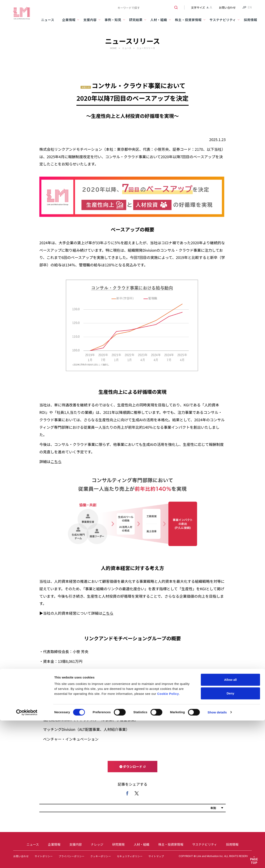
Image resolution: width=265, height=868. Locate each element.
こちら (108, 613)
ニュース (48, 20)
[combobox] (146, 7)
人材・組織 (159, 20)
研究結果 (136, 20)
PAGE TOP (254, 861)
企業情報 (69, 20)
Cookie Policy (168, 454)
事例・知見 (113, 20)
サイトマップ (156, 856)
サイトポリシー (44, 856)
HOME (113, 48)
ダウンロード (133, 767)
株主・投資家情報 (188, 20)
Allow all (231, 439)
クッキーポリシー (101, 856)
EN (250, 7)
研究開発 (118, 844)
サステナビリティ (223, 20)
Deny (231, 453)
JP (244, 7)
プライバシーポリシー (71, 856)
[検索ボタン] (174, 7)
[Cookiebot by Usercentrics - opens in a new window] (27, 472)
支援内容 (90, 20)
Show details (217, 472)
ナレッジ (97, 844)
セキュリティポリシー (130, 856)
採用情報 (250, 20)
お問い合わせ (227, 7)
